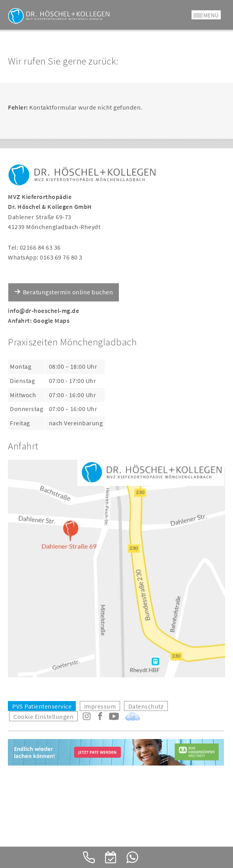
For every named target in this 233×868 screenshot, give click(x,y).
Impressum (100, 706)
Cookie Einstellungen (43, 716)
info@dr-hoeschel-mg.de (43, 311)
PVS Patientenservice (42, 706)
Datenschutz (146, 706)
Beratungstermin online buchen (68, 292)
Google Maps (52, 320)
